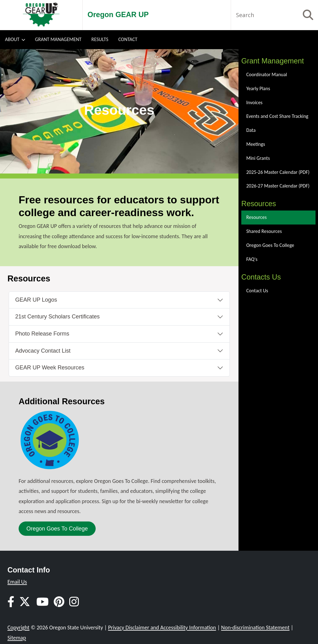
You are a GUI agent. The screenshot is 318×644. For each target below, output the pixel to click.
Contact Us (257, 291)
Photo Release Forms (42, 334)
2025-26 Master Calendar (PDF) (278, 172)
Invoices (254, 102)
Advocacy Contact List (43, 351)
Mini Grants (258, 158)
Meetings (256, 144)
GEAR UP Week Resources (50, 368)
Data (251, 130)
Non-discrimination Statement (255, 628)
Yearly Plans (258, 88)
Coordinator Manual (267, 74)
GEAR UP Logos (36, 300)
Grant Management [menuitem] (58, 39)
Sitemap (17, 638)
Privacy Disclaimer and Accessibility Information (162, 628)
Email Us (17, 582)
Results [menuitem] (100, 39)
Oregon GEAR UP (118, 15)
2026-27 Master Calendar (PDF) (278, 186)
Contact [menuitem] (128, 39)
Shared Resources (264, 231)
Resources (257, 217)
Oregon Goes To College (57, 529)
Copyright (18, 628)
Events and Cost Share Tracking (277, 116)
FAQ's (252, 259)
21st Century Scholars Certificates (57, 317)
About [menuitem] (12, 39)
